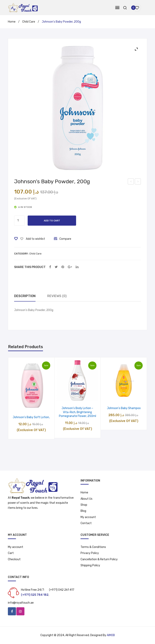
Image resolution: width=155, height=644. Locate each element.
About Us (86, 499)
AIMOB (111, 635)
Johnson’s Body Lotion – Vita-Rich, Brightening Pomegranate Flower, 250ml (77, 412)
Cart (11, 553)
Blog (83, 511)
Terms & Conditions (93, 547)
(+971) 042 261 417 (62, 590)
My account (88, 517)
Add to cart (52, 221)
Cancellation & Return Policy (99, 559)
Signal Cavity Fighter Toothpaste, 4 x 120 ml (131, 182)
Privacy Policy (90, 553)
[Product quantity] (19, 221)
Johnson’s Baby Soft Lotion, (31, 417)
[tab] (25, 296)
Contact (86, 523)
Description (25, 296)
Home (12, 22)
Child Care (29, 22)
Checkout (14, 559)
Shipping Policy (90, 565)
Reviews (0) (57, 296)
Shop (84, 505)
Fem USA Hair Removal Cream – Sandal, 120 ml (138, 182)
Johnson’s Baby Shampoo (124, 408)
